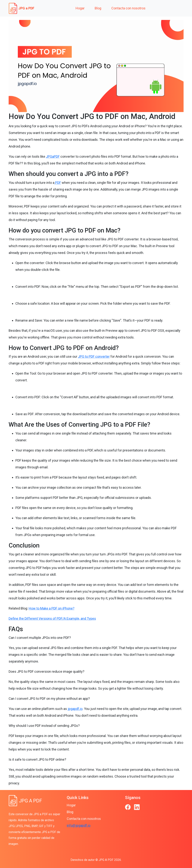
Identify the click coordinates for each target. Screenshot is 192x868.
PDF (58, 183)
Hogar (80, 8)
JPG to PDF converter (94, 356)
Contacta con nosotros (128, 8)
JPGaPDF (53, 156)
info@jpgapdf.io (79, 825)
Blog (98, 8)
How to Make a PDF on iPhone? (52, 608)
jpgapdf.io (75, 709)
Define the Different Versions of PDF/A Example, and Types (52, 618)
